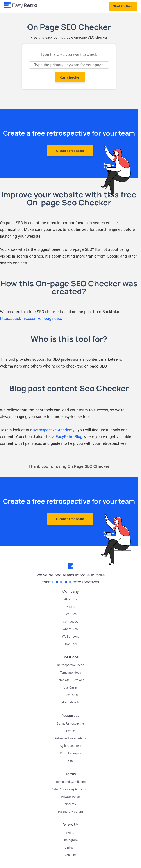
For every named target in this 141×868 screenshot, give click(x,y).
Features (70, 614)
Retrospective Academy (54, 430)
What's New (70, 629)
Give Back (71, 644)
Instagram (70, 840)
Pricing (70, 607)
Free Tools (71, 695)
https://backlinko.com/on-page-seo (30, 318)
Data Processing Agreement (70, 789)
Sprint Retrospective (71, 723)
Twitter (71, 833)
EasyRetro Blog (69, 437)
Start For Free (123, 6)
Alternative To (71, 702)
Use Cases (70, 687)
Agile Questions (70, 746)
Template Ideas (70, 673)
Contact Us (71, 622)
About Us (71, 599)
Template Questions (71, 680)
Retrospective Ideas (70, 665)
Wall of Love (70, 637)
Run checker (70, 77)
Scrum (71, 731)
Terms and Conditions (70, 782)
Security (71, 804)
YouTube (71, 855)
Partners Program (70, 812)
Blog (71, 761)
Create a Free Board (70, 151)
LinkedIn (70, 848)
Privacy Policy (70, 797)
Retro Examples (71, 753)
